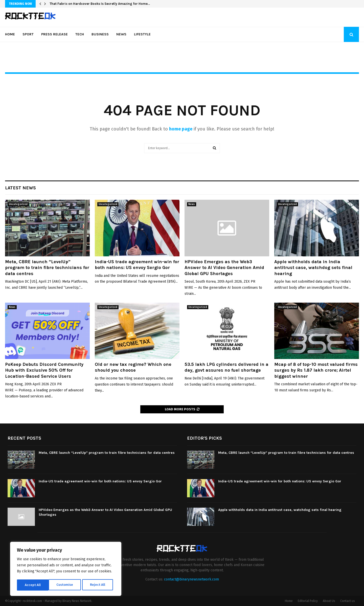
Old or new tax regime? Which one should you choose (133, 367)
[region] (66, 569)
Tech (80, 34)
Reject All (66, 585)
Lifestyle (142, 34)
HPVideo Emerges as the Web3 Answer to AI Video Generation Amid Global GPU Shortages (224, 268)
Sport (28, 34)
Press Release (54, 34)
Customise (33, 585)
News (121, 34)
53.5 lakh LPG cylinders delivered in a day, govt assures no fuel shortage (226, 367)
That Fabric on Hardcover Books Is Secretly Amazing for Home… (100, 4)
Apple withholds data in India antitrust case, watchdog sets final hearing (313, 268)
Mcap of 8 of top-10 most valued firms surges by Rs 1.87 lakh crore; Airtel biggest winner (316, 370)
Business (100, 34)
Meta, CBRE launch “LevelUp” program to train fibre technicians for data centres (47, 268)
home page (181, 129)
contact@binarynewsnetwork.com (191, 579)
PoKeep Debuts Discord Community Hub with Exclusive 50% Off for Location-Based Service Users (44, 370)
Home (10, 34)
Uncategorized (18, 204)
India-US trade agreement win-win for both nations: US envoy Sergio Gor (137, 265)
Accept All (99, 585)
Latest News (20, 188)
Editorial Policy (308, 601)
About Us (329, 601)
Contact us (348, 601)
